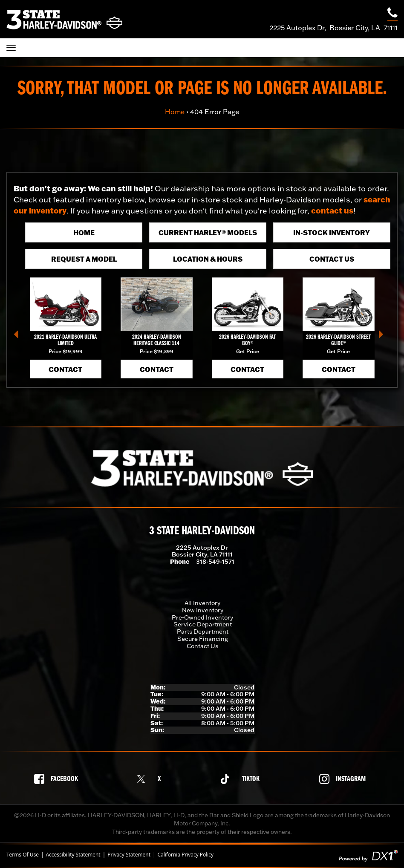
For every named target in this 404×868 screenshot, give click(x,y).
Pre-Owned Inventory (202, 617)
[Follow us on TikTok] (242, 779)
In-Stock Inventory (332, 232)
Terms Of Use (23, 855)
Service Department (203, 624)
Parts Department (203, 632)
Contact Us (332, 259)
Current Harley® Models (208, 232)
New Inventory (203, 610)
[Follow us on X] (151, 779)
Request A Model (84, 259)
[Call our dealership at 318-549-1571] (392, 14)
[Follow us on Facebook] (58, 779)
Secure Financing (203, 639)
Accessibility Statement (73, 855)
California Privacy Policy (186, 855)
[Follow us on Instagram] (345, 779)
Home (175, 112)
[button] (19, 337)
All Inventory (202, 603)
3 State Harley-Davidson (202, 531)
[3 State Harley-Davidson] (64, 19)
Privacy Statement (129, 855)
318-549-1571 (215, 562)
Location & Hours (208, 259)
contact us (332, 211)
